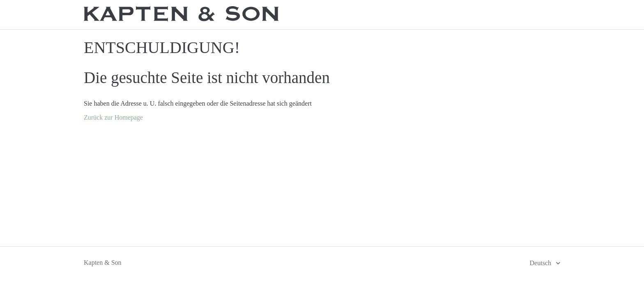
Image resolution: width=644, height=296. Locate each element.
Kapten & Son (103, 262)
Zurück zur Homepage (113, 117)
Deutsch (541, 263)
